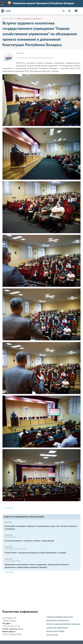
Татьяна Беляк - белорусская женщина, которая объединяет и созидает (36, 553)
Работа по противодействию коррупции (63, 624)
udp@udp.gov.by (16, 629)
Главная (5, 19)
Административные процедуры (60, 617)
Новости (12, 19)
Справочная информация (57, 627)
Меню (8, 11)
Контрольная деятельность (58, 620)
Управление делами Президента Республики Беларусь (41, 3)
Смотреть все (9, 572)
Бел (2, 5)
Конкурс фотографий (55, 631)
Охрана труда (52, 635)
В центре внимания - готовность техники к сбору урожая (29, 541)
